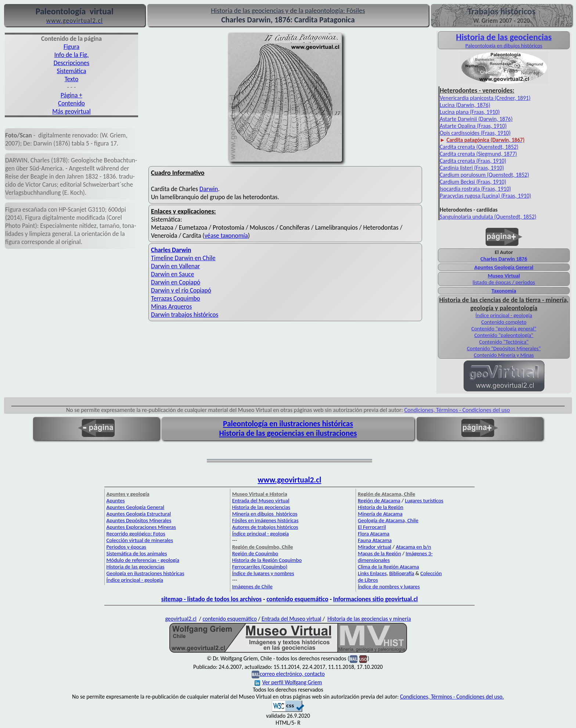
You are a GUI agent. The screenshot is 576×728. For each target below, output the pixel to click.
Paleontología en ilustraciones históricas (288, 424)
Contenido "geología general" (504, 329)
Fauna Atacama (375, 540)
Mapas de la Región (379, 553)
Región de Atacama (379, 501)
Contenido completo (504, 322)
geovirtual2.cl (181, 619)
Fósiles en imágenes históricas (265, 520)
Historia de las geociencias (136, 567)
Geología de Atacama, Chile (388, 520)
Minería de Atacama (380, 514)
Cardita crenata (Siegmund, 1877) (478, 154)
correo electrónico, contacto (292, 674)
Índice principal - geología (504, 315)
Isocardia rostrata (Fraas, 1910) (475, 189)
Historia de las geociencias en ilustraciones (288, 433)
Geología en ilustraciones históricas (145, 573)
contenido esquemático (297, 599)
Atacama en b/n (414, 547)
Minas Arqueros (171, 306)
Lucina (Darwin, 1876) (465, 105)
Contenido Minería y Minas (504, 355)
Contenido (71, 103)
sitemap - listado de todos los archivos (211, 599)
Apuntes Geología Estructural (139, 514)
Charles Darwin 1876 (504, 259)
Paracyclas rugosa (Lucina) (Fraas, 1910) (485, 196)
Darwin (209, 189)
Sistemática (72, 71)
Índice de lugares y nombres (263, 573)
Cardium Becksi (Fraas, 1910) (473, 182)
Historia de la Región (381, 507)
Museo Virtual (504, 276)
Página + (71, 95)
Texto (72, 79)
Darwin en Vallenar (175, 266)
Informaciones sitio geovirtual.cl (375, 599)
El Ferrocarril (372, 527)
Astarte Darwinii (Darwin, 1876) (476, 119)
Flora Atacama (374, 534)
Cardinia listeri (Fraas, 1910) (472, 168)
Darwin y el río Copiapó (181, 290)
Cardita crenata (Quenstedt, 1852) (479, 147)
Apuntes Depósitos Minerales (139, 520)
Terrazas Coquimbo (176, 298)
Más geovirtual (71, 111)
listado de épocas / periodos (504, 282)
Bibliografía (402, 573)
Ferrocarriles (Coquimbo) (260, 567)
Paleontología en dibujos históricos (504, 46)
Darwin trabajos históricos (185, 315)
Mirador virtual (375, 547)
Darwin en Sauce (172, 274)
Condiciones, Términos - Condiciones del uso (457, 410)
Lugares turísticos (424, 501)
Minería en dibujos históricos (265, 514)
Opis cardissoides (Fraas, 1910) (475, 133)
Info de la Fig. (72, 55)
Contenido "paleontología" (504, 335)
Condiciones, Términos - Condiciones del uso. (452, 697)
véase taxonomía (226, 236)
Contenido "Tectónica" (504, 342)
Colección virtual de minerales (140, 540)
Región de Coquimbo (255, 553)
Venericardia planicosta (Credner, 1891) (485, 98)
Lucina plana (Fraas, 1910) (470, 112)
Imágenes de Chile (252, 587)
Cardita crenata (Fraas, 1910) (473, 161)
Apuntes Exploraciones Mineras (141, 527)
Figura (71, 47)
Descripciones (71, 63)
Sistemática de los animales (137, 553)
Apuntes (116, 501)
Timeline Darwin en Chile (183, 258)
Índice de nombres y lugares (389, 587)
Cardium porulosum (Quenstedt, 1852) (484, 175)
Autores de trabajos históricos (265, 527)
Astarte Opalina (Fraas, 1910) (473, 126)
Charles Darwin (171, 250)
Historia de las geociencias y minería (369, 619)
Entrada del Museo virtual (261, 501)
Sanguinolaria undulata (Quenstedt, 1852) (488, 217)
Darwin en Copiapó (176, 282)
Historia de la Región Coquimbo (267, 560)
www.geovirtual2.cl (290, 480)
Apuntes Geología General (136, 507)
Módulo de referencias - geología (143, 560)
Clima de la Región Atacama (388, 567)
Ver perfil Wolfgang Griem (288, 682)
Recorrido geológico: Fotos (136, 534)
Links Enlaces (372, 573)
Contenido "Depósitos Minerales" (504, 348)
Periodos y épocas (126, 547)
